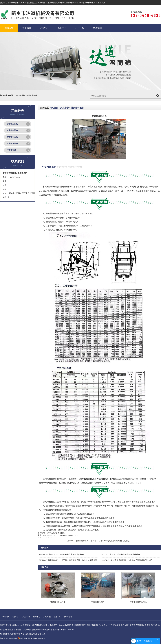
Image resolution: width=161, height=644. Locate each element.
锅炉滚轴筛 (40, 3)
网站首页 (54, 108)
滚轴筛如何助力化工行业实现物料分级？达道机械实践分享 (68, 560)
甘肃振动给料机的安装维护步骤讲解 (120, 555)
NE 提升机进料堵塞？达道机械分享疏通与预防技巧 (126, 560)
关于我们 (16, 617)
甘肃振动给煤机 (82, 541)
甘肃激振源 (11, 150)
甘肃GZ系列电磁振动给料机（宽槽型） (115, 541)
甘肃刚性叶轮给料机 (138, 602)
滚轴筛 (34, 96)
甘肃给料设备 (12, 130)
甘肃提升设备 (12, 137)
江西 (44, 634)
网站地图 (68, 617)
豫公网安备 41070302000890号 (31, 638)
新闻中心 (37, 617)
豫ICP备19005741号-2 (66, 630)
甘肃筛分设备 (12, 124)
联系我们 (58, 617)
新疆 (14, 634)
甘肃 (18, 634)
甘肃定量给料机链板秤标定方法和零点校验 (61, 555)
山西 (27, 634)
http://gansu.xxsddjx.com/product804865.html (61, 535)
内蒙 (23, 634)
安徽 (39, 634)
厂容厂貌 (47, 617)
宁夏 (35, 634)
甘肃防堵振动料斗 (58, 602)
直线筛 (28, 96)
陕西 (31, 634)
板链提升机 (21, 96)
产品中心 (65, 108)
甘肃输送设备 (12, 144)
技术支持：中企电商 (8, 638)
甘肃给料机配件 (98, 602)
